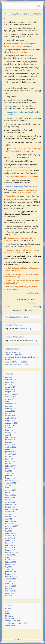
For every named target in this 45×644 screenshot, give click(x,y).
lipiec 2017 (9, 557)
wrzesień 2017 (11, 555)
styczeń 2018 (10, 548)
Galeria (8, 609)
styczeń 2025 (10, 416)
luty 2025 (9, 413)
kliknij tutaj (27, 329)
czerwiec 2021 (11, 516)
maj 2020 (9, 528)
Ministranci (9, 616)
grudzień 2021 (11, 505)
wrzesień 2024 (11, 425)
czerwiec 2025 (11, 404)
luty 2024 (9, 442)
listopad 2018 (10, 540)
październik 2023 (12, 452)
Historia (8, 611)
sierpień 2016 (10, 581)
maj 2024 (9, 435)
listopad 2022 (10, 478)
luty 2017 (9, 567)
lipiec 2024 (9, 430)
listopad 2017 (10, 550)
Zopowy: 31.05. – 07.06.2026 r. (17, 362)
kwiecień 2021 (11, 521)
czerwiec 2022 (11, 490)
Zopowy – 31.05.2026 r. (14, 352)
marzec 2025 (10, 411)
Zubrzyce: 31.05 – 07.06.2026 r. (17, 364)
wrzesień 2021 (11, 512)
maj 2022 (9, 493)
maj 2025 (9, 406)
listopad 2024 (10, 421)
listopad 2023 (10, 449)
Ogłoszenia (9, 618)
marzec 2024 (10, 440)
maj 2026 (9, 377)
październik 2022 (12, 481)
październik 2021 (12, 509)
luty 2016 (9, 596)
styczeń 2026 (10, 387)
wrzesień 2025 (11, 397)
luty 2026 (9, 385)
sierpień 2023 (10, 457)
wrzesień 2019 (11, 536)
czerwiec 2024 (11, 433)
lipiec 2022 (9, 488)
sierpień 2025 (10, 399)
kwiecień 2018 (11, 545)
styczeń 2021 (10, 524)
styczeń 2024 (10, 445)
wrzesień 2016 (11, 579)
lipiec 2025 (9, 401)
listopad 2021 (10, 507)
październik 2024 (12, 423)
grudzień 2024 (11, 418)
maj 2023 (9, 464)
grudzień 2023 (11, 447)
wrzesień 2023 (11, 454)
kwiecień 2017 (11, 562)
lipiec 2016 (9, 584)
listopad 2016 (10, 574)
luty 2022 (9, 500)
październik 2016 (12, 576)
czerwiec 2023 (11, 461)
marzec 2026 (10, 382)
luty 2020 (9, 531)
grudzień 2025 (11, 389)
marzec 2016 (10, 593)
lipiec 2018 (9, 543)
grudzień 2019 (11, 533)
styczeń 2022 (10, 502)
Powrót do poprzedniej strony (22, 310)
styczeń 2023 (10, 473)
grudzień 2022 (11, 476)
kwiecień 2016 (11, 591)
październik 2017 (12, 552)
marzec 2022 (10, 497)
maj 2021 (9, 519)
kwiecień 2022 (11, 495)
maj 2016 (9, 588)
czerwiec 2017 (11, 560)
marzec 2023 (10, 469)
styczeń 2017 (10, 569)
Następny (38, 307)
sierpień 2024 (10, 428)
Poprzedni (8, 307)
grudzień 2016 (11, 572)
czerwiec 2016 (11, 586)
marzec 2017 (10, 564)
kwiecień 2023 (11, 466)
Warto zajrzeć (10, 626)
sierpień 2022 (10, 485)
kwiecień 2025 (11, 409)
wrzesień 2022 (11, 483)
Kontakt (8, 614)
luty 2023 (9, 471)
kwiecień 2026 (11, 380)
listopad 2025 (10, 392)
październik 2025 (12, 394)
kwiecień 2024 (11, 437)
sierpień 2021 (10, 514)
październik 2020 (12, 526)
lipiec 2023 (9, 459)
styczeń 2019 (10, 538)
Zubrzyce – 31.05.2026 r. (15, 355)
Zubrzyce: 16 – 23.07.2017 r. (18, 623)
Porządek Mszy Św (12, 621)
